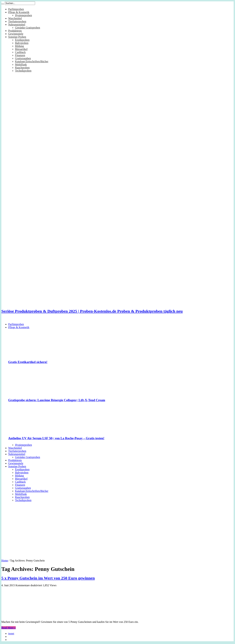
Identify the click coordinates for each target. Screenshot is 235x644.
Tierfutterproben (17, 21)
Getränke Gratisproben (28, 28)
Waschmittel (15, 18)
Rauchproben (22, 68)
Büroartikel (21, 49)
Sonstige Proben (17, 37)
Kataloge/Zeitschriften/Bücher (32, 61)
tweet (11, 633)
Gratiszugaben (23, 58)
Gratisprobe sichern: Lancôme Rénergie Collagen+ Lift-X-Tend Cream (57, 400)
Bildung (19, 46)
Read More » (9, 628)
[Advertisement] (118, 529)
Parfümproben (16, 9)
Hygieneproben (23, 15)
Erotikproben (22, 40)
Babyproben (22, 43)
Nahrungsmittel (17, 25)
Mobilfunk (21, 65)
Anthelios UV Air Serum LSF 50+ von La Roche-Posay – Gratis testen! (56, 438)
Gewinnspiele (16, 34)
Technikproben (23, 71)
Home (5, 561)
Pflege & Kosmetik (19, 12)
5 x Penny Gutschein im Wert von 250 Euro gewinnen (48, 578)
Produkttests (15, 31)
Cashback (20, 52)
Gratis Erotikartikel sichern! (28, 362)
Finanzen (20, 55)
